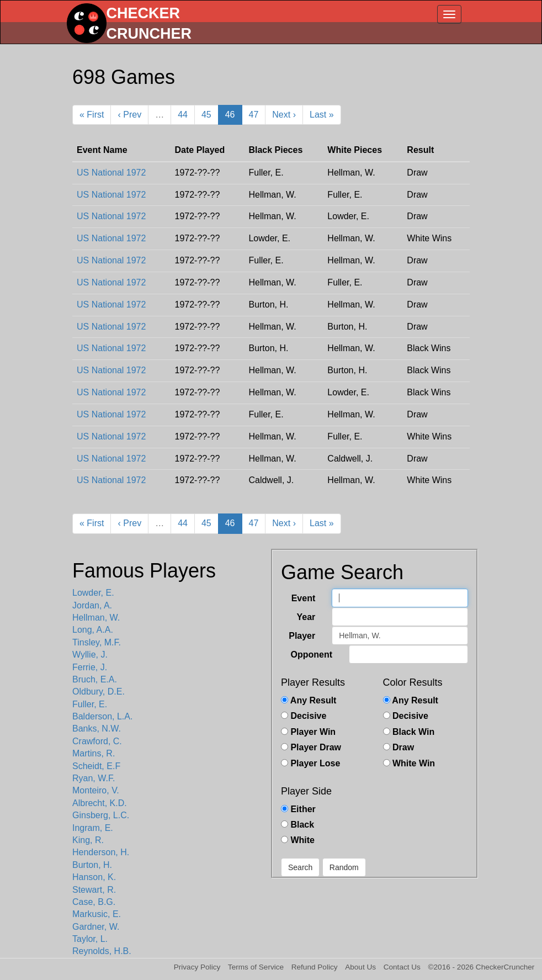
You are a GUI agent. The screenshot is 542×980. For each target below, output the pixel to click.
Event (304, 598)
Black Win (409, 732)
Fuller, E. (90, 704)
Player (302, 636)
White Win (409, 763)
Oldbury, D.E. (99, 692)
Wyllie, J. (90, 655)
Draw (399, 747)
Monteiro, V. (96, 790)
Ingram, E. (93, 828)
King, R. (88, 840)
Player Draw (311, 747)
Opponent (311, 655)
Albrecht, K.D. (100, 803)
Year (306, 617)
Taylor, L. (90, 939)
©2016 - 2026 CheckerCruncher (482, 967)
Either (298, 809)
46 (230, 115)
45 (206, 115)
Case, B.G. (94, 902)
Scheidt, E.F (96, 766)
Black (297, 825)
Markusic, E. (97, 914)
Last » (322, 115)
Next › (284, 115)
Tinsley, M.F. (97, 642)
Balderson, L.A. (102, 716)
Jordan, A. (92, 605)
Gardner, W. (96, 927)
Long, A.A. (93, 630)
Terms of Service (256, 967)
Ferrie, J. (90, 667)
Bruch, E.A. (95, 679)
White (298, 840)
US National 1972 (111, 173)
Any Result (309, 700)
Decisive (304, 716)
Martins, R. (94, 753)
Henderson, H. (101, 852)
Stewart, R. (94, 890)
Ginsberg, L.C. (101, 815)
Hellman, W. (96, 618)
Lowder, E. (93, 593)
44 (183, 115)
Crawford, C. (97, 741)
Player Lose (310, 763)
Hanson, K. (94, 877)
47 (254, 115)
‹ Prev (129, 115)
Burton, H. (92, 865)
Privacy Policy (197, 967)
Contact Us (402, 967)
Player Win (308, 732)
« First (92, 115)
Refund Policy (315, 967)
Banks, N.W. (97, 729)
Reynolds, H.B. (102, 951)
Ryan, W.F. (94, 778)
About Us (360, 967)
